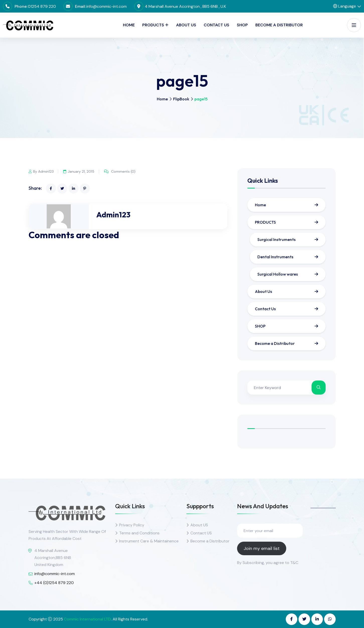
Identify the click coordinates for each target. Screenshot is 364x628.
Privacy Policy (132, 525)
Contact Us (216, 25)
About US (199, 525)
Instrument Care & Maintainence (149, 541)
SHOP (242, 25)
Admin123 (113, 215)
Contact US (201, 533)
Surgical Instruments (276, 239)
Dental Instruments (275, 257)
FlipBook (181, 99)
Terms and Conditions (139, 533)
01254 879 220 (42, 6)
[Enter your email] (270, 531)
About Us (186, 25)
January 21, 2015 (79, 171)
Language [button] (345, 6)
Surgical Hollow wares (278, 274)
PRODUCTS (153, 25)
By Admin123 (41, 171)
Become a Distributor (279, 25)
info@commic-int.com (106, 6)
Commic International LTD (87, 619)
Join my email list (262, 548)
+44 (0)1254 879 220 (54, 583)
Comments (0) (121, 171)
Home (129, 25)
